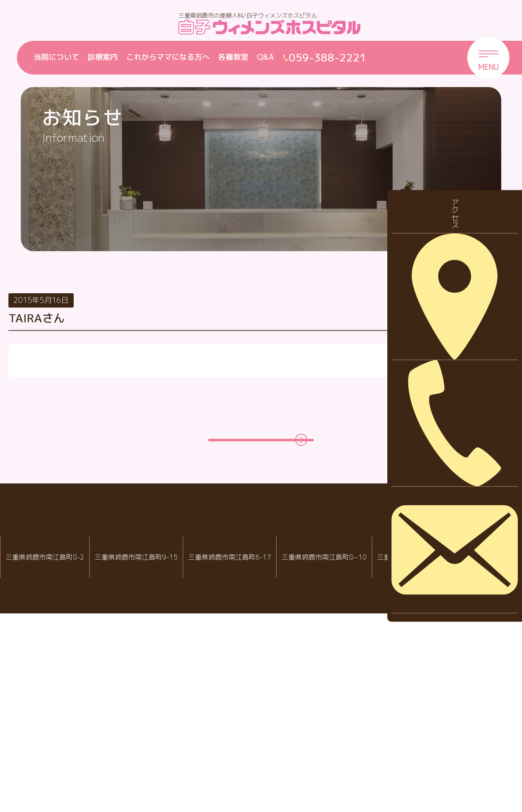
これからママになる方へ (168, 57)
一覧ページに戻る (252, 627)
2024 (448, 522)
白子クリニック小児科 (255, 742)
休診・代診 (458, 352)
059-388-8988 (258, 769)
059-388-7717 (361, 769)
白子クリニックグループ (261, 717)
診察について (462, 405)
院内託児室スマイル (462, 742)
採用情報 (454, 378)
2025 (448, 496)
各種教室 (233, 57)
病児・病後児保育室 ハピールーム (358, 742)
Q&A (265, 57)
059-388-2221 (152, 769)
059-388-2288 (48, 769)
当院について (56, 57)
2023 (448, 548)
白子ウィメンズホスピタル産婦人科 (149, 742)
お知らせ (454, 326)
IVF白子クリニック (45, 742)
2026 (448, 470)
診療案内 (103, 57)
